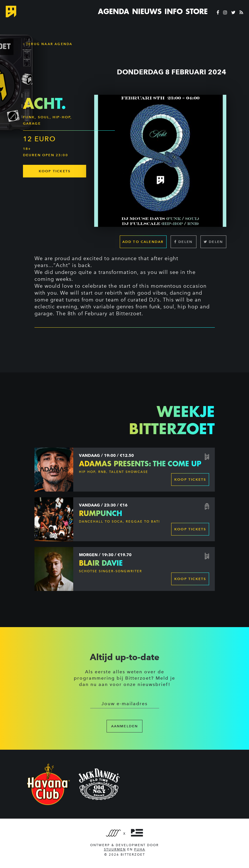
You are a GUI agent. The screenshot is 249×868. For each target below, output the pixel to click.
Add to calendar (143, 242)
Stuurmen (115, 849)
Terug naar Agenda (48, 44)
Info (174, 11)
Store (197, 11)
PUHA (140, 849)
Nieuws (147, 11)
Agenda (114, 11)
